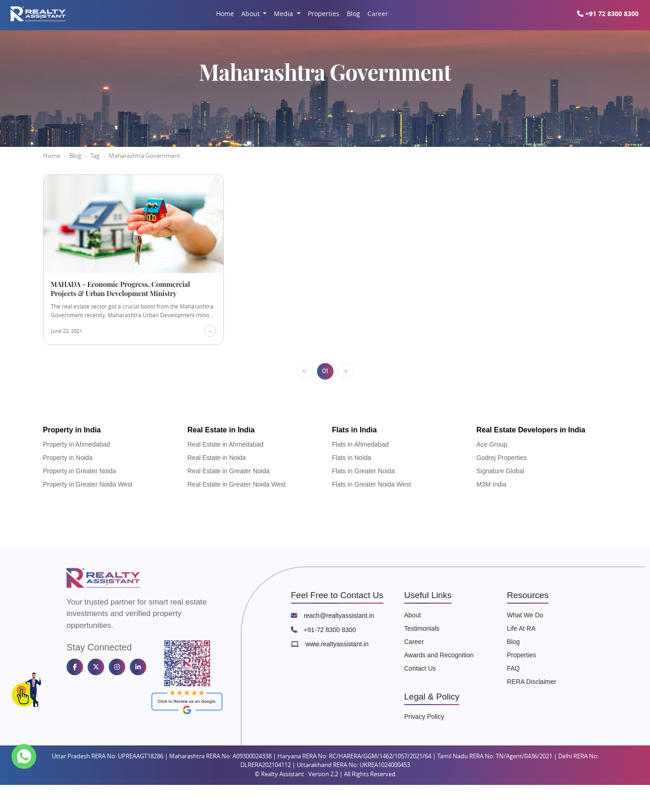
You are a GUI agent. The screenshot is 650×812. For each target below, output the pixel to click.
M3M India (492, 484)
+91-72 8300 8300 (323, 630)
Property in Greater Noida (80, 471)
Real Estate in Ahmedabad (226, 444)
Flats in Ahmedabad (361, 444)
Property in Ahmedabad (77, 444)
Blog (353, 14)
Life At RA (521, 628)
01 (325, 371)
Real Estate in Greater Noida (229, 471)
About (251, 14)
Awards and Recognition (439, 655)
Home (225, 14)
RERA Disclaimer (531, 682)
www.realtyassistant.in (330, 644)
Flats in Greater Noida (364, 471)
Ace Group (492, 444)
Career (378, 13)
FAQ (513, 668)
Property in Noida (68, 458)
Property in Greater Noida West (88, 484)
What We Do (525, 615)
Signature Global (500, 471)
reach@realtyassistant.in (332, 616)
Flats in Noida (352, 458)
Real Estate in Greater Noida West (237, 484)
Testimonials (422, 628)
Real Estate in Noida (217, 458)
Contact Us (420, 668)
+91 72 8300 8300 (611, 14)
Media (284, 14)
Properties (324, 14)
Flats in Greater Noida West (372, 484)
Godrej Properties (502, 458)
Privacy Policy (424, 717)
